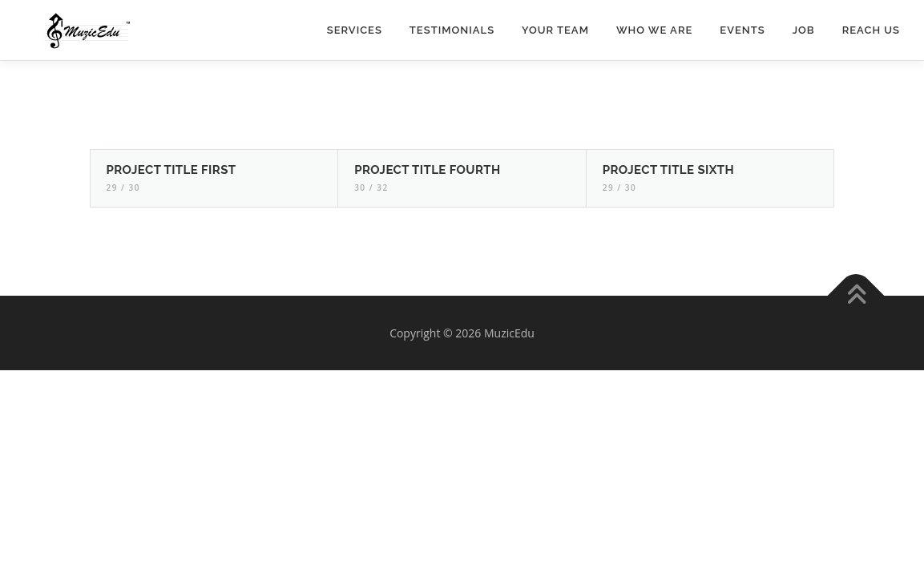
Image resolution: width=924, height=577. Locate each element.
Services (355, 30)
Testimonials (452, 30)
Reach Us (871, 30)
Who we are (654, 30)
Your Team (555, 30)
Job (804, 30)
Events (742, 30)
